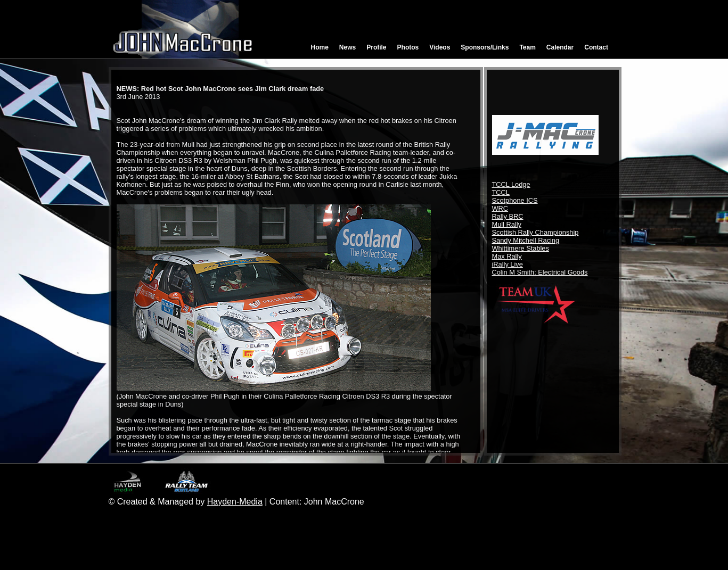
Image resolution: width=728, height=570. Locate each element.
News (347, 47)
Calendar (560, 47)
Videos (440, 47)
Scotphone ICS (515, 200)
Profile (376, 47)
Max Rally (507, 256)
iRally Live (508, 264)
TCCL (501, 192)
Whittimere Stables (521, 248)
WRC (500, 208)
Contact (596, 47)
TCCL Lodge (511, 184)
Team (527, 47)
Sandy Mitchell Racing (526, 240)
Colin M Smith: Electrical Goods (540, 272)
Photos (408, 47)
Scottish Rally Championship (535, 232)
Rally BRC (508, 216)
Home (320, 47)
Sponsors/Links (485, 47)
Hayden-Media (235, 502)
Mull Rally (507, 224)
